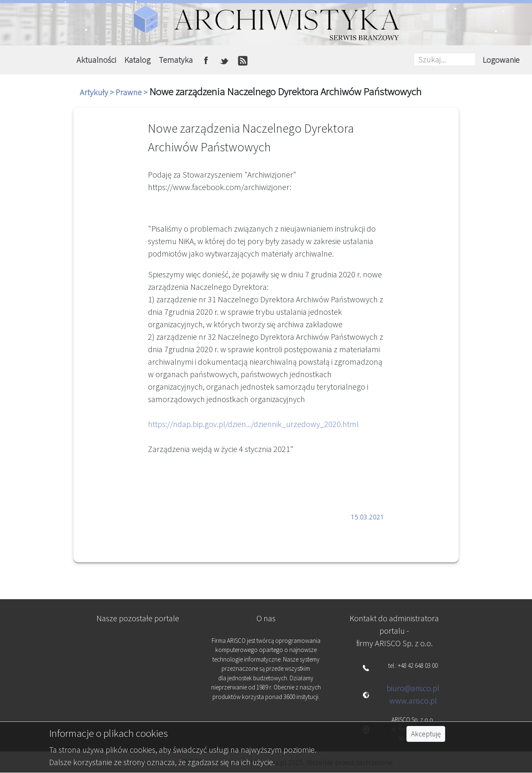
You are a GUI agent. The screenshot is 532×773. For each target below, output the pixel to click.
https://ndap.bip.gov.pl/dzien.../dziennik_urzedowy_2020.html (253, 424)
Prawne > (132, 92)
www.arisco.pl (413, 700)
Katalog (137, 60)
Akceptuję (426, 734)
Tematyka (176, 60)
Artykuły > (98, 92)
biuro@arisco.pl (413, 688)
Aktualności (96, 60)
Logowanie (501, 60)
